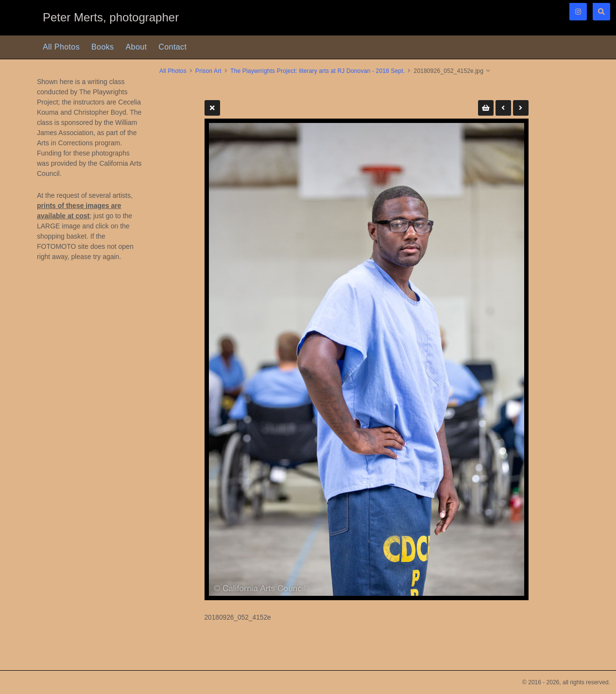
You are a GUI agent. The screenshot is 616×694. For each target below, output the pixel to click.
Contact (172, 47)
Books (103, 47)
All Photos (61, 47)
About (137, 47)
